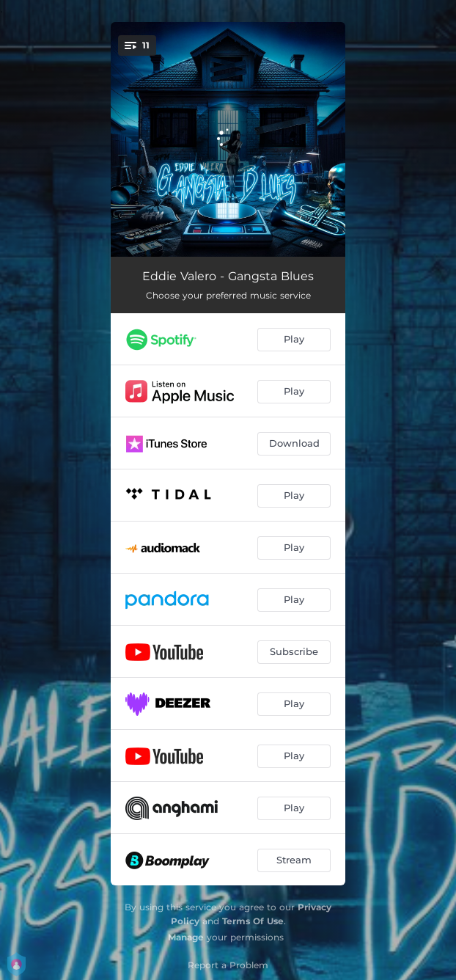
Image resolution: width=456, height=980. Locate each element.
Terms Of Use (253, 921)
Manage (186, 937)
